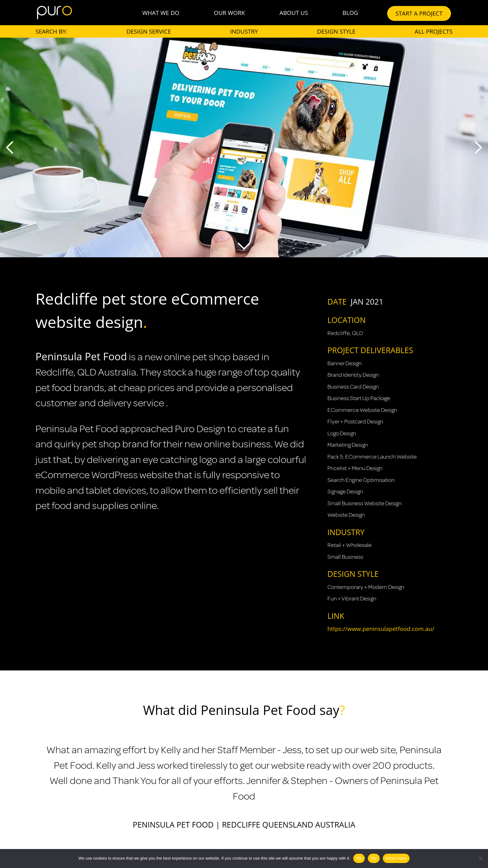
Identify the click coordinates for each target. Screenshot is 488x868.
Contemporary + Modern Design (366, 587)
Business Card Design (353, 387)
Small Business (345, 557)
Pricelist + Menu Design (355, 468)
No (374, 858)
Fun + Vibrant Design (352, 599)
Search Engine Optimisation (361, 480)
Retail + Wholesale (350, 545)
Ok (359, 858)
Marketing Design (348, 445)
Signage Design (345, 492)
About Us (294, 13)
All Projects (434, 31)
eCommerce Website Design (362, 410)
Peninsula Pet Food (81, 356)
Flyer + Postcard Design (355, 422)
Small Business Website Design (364, 503)
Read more (396, 858)
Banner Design (345, 363)
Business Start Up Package (359, 398)
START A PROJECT (419, 13)
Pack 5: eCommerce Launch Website (372, 457)
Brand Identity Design (353, 375)
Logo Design (342, 433)
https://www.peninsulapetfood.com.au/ (381, 629)
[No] (480, 858)
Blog (350, 13)
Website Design (346, 515)
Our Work (229, 13)
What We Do (161, 13)
